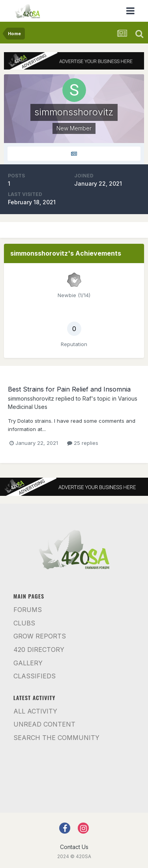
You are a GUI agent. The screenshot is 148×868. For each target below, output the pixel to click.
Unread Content (44, 724)
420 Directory (39, 650)
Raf (87, 398)
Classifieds (35, 676)
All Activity (35, 711)
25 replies (83, 443)
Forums (28, 610)
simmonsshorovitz (31, 398)
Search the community (56, 738)
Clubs (24, 623)
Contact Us (74, 847)
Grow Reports (40, 636)
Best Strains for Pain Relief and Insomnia (69, 389)
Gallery (28, 663)
